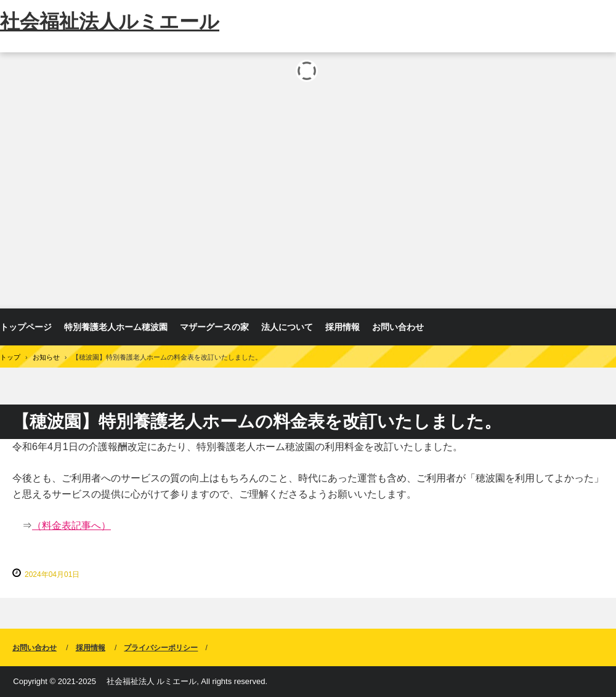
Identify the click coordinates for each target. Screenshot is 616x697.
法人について (287, 327)
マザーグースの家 (214, 327)
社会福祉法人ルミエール (110, 22)
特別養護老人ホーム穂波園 (116, 327)
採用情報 (342, 327)
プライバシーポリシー (161, 648)
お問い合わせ (398, 327)
